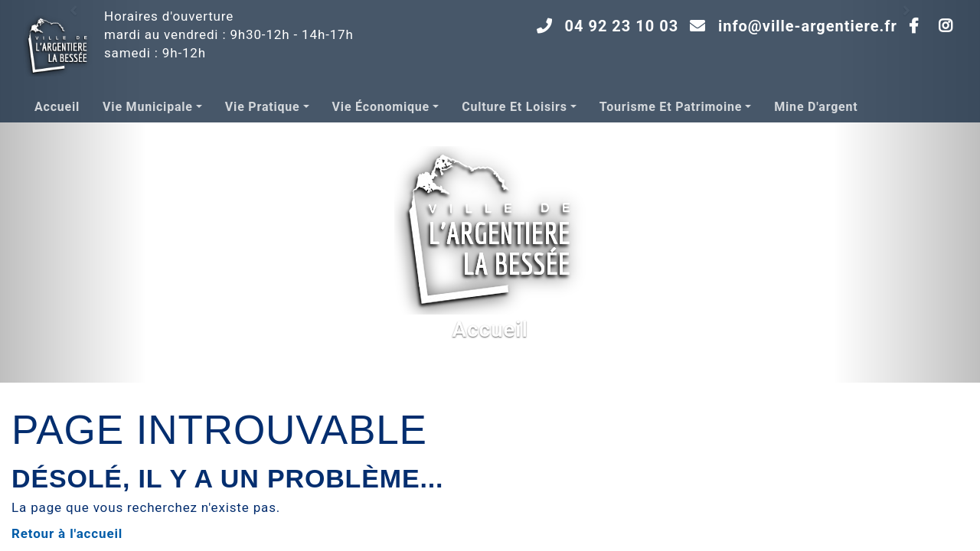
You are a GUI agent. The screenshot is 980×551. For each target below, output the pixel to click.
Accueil (57, 107)
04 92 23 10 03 (622, 26)
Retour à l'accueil (67, 533)
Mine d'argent (816, 107)
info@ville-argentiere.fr (808, 26)
